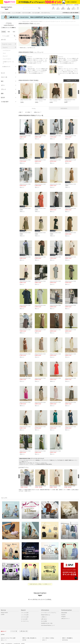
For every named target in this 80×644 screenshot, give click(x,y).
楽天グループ (69, 5)
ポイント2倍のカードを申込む (48, 635)
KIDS (14, 32)
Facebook (63, 611)
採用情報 (23, 640)
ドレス (4, 53)
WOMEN (4, 32)
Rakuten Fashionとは (46, 612)
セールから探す (24, 616)
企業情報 (3, 640)
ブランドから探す (25, 609)
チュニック (5, 56)
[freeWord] (9, 36)
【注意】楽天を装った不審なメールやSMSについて (40, 581)
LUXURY (3, 611)
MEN (9, 32)
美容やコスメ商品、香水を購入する (29, 635)
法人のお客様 (44, 618)
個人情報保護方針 (9, 640)
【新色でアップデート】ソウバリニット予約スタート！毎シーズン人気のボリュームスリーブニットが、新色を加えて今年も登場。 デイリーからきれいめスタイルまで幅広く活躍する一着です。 (68, 72)
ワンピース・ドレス (7, 44)
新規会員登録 (64, 609)
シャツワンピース (7, 50)
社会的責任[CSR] (17, 640)
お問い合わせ (44, 616)
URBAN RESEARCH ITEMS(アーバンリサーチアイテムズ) (42, 21)
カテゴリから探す (25, 614)
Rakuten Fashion (26, 21)
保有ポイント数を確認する (67, 635)
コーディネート (64, 108)
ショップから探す (25, 612)
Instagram (63, 613)
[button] (27, 94)
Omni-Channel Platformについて (48, 622)
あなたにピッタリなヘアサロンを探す (8, 635)
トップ (20, 21)
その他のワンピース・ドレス (8, 62)
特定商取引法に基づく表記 (47, 620)
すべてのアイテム (25, 618)
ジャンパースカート (7, 59)
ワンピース (5, 48)
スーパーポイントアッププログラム (49, 609)
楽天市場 (76, 5)
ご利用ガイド (44, 614)
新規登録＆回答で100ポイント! (58, 5)
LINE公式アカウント (66, 615)
